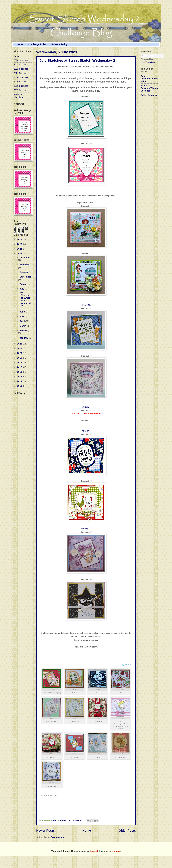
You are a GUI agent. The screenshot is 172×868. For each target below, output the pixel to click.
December (25, 257)
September (25, 277)
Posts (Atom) (58, 837)
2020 (20, 353)
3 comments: (76, 820)
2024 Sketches (21, 60)
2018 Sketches (21, 86)
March (23, 326)
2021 (20, 348)
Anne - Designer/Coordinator (149, 79)
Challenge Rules (37, 44)
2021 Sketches (21, 73)
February (24, 330)
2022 (20, 344)
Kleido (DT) (86, 529)
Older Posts (127, 831)
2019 (20, 358)
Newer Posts (45, 831)
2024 (20, 249)
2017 (20, 367)
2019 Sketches (21, 82)
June (23, 312)
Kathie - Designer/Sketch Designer (149, 88)
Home (20, 44)
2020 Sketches (21, 77)
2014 (20, 381)
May (22, 316)
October (24, 272)
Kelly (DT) (86, 431)
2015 (20, 377)
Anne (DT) (86, 305)
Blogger (116, 851)
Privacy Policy (59, 44)
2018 (20, 362)
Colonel (94, 851)
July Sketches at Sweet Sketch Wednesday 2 (77, 60)
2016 (20, 372)
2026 (20, 239)
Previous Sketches (18, 96)
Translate (148, 62)
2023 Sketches (21, 65)
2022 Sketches (21, 69)
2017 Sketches (21, 90)
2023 (20, 254)
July (22, 289)
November (25, 265)
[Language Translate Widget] (152, 56)
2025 (20, 244)
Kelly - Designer (149, 95)
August (24, 284)
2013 (20, 386)
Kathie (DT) (86, 407)
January (24, 338)
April (23, 321)
